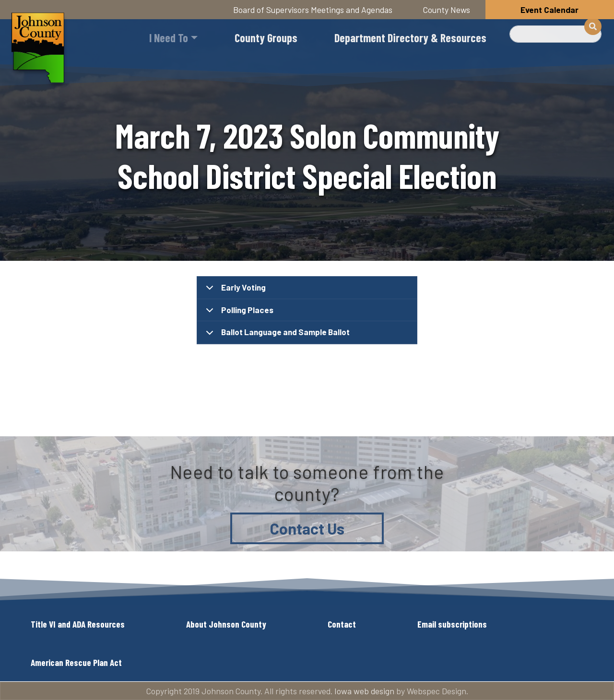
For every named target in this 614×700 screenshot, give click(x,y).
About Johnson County (226, 624)
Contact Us (307, 528)
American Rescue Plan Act (76, 662)
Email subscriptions (452, 624)
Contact (342, 624)
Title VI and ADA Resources (78, 624)
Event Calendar (549, 10)
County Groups (266, 38)
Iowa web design (364, 691)
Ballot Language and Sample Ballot (276, 335)
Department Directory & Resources (410, 38)
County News (447, 10)
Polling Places (238, 313)
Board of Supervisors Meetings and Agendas (313, 10)
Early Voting (234, 291)
